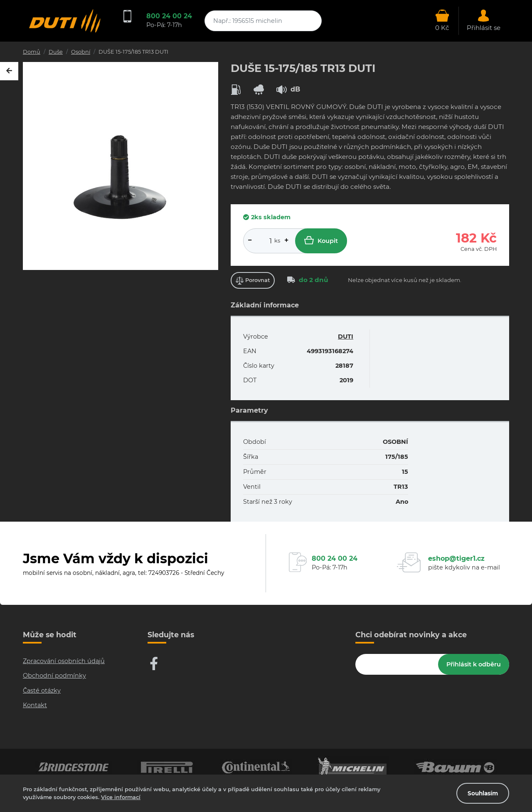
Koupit (321, 240)
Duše (56, 52)
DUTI (346, 337)
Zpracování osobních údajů (64, 661)
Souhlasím (483, 793)
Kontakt (35, 705)
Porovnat (253, 281)
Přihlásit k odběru (474, 664)
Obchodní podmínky (54, 676)
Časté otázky (42, 691)
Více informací (121, 797)
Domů (32, 52)
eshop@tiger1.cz (456, 558)
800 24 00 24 (169, 16)
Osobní (81, 52)
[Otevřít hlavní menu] (442, 21)
